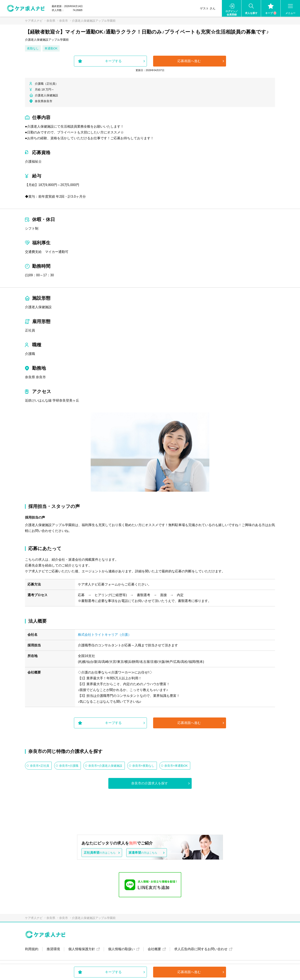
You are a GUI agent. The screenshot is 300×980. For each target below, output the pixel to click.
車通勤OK (51, 48)
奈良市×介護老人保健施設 (105, 766)
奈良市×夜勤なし (143, 766)
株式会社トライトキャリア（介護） (105, 635)
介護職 (30, 354)
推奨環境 (53, 949)
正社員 (30, 330)
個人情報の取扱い (121, 949)
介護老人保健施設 (38, 307)
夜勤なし (33, 48)
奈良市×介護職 (69, 766)
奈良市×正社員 (40, 766)
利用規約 (32, 949)
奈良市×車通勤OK (176, 766)
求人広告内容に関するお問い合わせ (201, 949)
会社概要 (154, 949)
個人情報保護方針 (82, 949)
